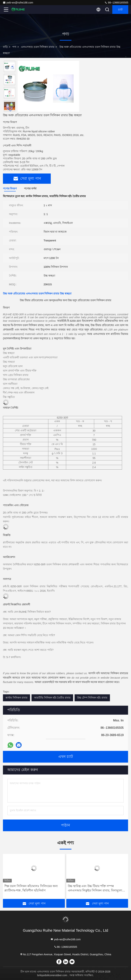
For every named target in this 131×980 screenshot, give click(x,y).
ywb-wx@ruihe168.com (18, 3)
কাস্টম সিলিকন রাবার (16, 698)
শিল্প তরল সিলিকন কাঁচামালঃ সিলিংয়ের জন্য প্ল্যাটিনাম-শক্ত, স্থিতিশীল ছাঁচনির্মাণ (31, 888)
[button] (10, 110)
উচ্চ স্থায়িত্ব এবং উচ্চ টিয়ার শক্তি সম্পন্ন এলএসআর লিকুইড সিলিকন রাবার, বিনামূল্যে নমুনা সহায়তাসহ (95, 889)
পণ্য (14, 47)
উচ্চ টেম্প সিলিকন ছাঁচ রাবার (92, 698)
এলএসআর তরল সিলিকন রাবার (38, 47)
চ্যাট (120, 10)
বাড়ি (5, 47)
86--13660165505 (116, 3)
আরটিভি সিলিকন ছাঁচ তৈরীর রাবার (52, 698)
